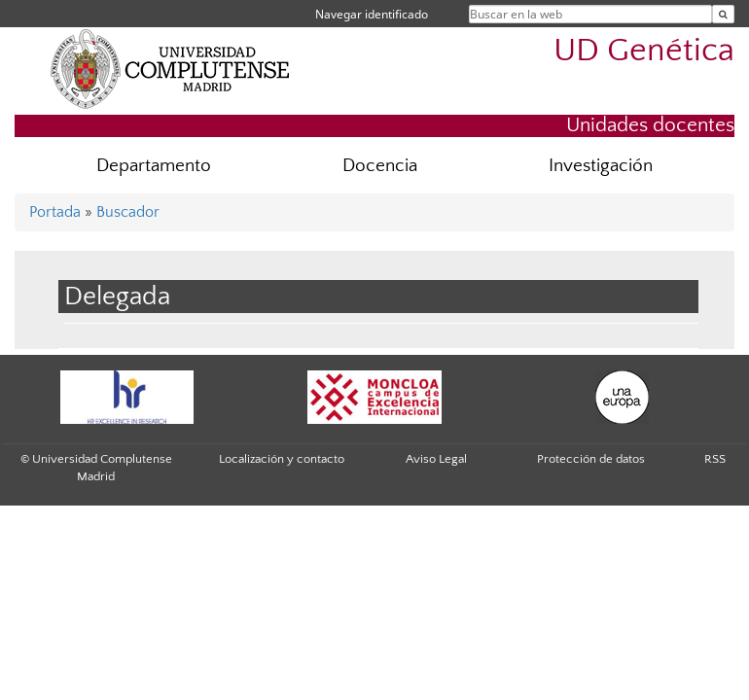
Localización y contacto (282, 459)
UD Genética (644, 51)
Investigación (601, 166)
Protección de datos (591, 459)
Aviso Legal (436, 459)
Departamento (154, 166)
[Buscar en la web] (723, 14)
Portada (55, 212)
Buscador (128, 212)
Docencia (380, 166)
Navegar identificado (372, 14)
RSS (715, 459)
